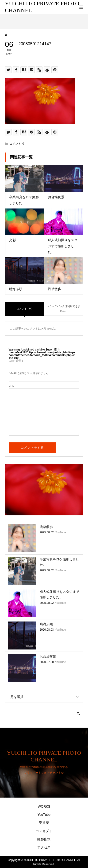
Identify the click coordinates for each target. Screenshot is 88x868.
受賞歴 (44, 823)
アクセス (44, 847)
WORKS (44, 806)
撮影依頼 (44, 839)
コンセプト (44, 831)
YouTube (44, 815)
